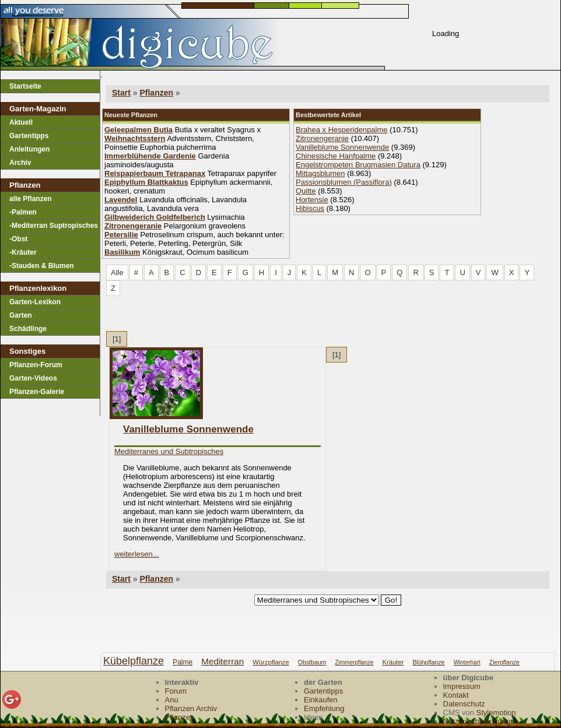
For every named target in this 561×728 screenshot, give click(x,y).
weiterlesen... (137, 554)
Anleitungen (29, 149)
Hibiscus (310, 208)
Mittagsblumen (320, 173)
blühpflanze (429, 662)
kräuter (393, 662)
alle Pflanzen (31, 199)
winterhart (467, 662)
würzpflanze (271, 662)
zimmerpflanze (354, 662)
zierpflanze (504, 662)
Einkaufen (321, 700)
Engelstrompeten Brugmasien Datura (358, 165)
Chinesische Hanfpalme (336, 156)
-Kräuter (23, 252)
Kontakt (456, 695)
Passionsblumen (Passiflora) (344, 182)
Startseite (25, 86)
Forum (176, 691)
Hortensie (312, 200)
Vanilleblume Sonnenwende (342, 147)
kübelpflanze (134, 661)
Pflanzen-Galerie (37, 392)
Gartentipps (29, 136)
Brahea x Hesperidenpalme (342, 130)
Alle (117, 272)
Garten (21, 315)
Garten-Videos (33, 378)
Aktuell (21, 122)
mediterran (222, 661)
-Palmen (23, 212)
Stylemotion (496, 713)
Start (121, 93)
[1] (117, 339)
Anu (172, 700)
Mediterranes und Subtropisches (169, 451)
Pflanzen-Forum (36, 365)
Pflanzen (156, 93)
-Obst (18, 239)
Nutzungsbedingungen (481, 721)
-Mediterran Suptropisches (54, 226)
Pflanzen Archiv (191, 708)
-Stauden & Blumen (42, 266)
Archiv (20, 163)
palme (183, 662)
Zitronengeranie (322, 138)
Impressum (462, 686)
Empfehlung (324, 708)
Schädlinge (28, 329)
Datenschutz (464, 704)
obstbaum (312, 662)
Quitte (306, 191)
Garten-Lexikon (35, 302)
